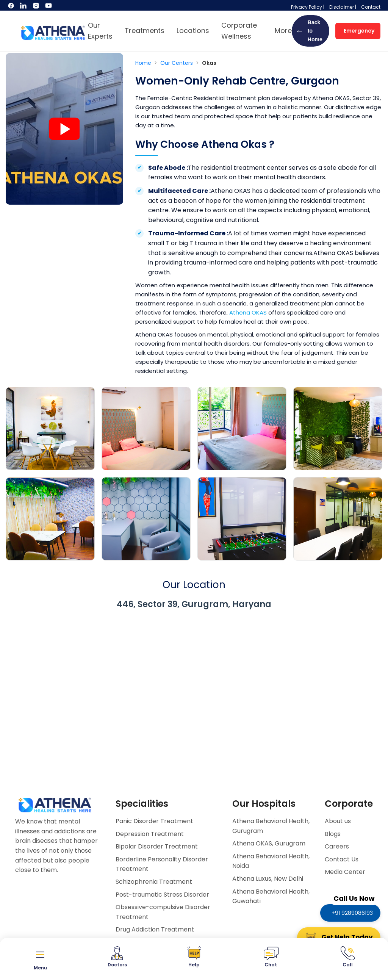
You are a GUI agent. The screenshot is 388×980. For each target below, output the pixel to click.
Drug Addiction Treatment (155, 929)
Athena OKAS (248, 312)
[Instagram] (37, 7)
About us (338, 821)
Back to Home (309, 31)
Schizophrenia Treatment (154, 882)
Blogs (333, 834)
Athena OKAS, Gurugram (269, 843)
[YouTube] (48, 7)
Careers (337, 846)
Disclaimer (342, 7)
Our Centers (177, 63)
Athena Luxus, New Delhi (268, 879)
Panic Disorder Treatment (154, 821)
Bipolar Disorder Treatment (157, 846)
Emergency (359, 31)
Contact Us (342, 859)
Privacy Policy (307, 7)
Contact (371, 7)
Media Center (345, 872)
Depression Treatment (150, 834)
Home (144, 63)
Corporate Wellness (239, 31)
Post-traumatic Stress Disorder (162, 895)
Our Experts (100, 31)
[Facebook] (12, 7)
